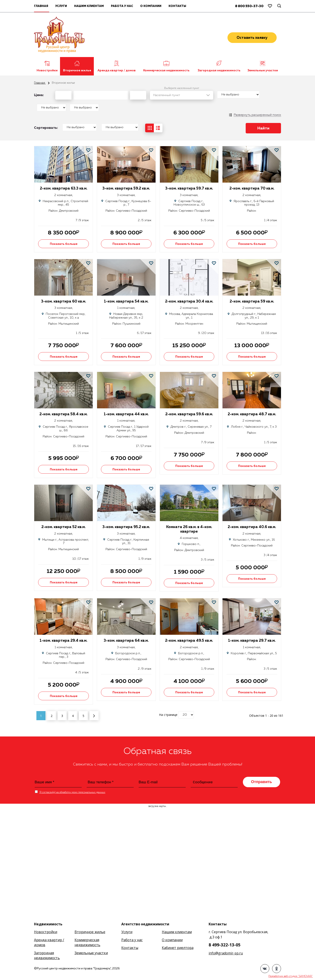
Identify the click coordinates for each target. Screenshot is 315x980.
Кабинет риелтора (178, 948)
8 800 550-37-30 (249, 6)
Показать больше (64, 244)
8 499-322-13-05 (225, 945)
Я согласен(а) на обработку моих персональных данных (72, 792)
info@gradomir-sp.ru (226, 953)
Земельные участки (263, 70)
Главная (40, 83)
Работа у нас (122, 6)
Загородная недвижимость (219, 70)
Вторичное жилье (77, 70)
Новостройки (47, 70)
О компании (151, 6)
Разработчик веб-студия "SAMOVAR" (291, 976)
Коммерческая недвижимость (166, 70)
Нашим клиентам (89, 6)
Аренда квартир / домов (117, 70)
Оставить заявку (252, 38)
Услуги (61, 6)
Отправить (262, 782)
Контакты (177, 6)
